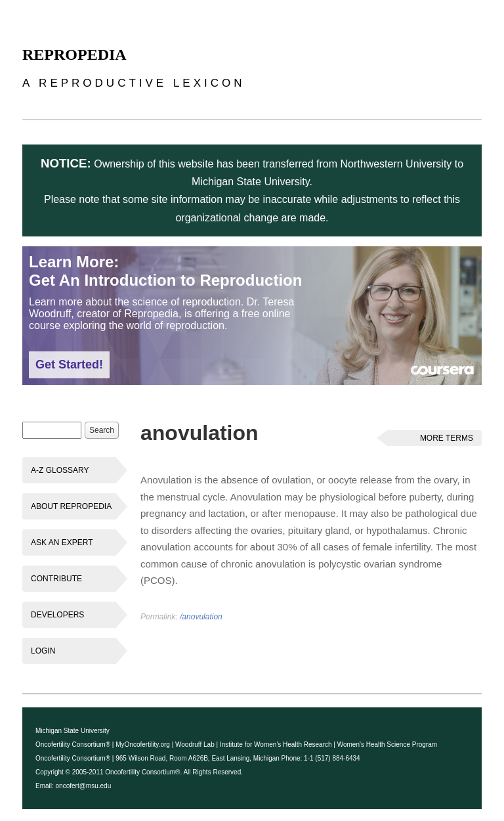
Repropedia (74, 55)
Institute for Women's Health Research (276, 744)
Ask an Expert (62, 543)
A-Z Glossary (60, 470)
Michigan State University (73, 731)
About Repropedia (71, 506)
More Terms (447, 438)
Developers (57, 615)
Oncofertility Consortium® (73, 744)
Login (43, 651)
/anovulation (201, 617)
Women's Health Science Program (387, 744)
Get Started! (69, 365)
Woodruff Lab (195, 744)
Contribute (56, 579)
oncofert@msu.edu (84, 786)
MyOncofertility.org (143, 744)
